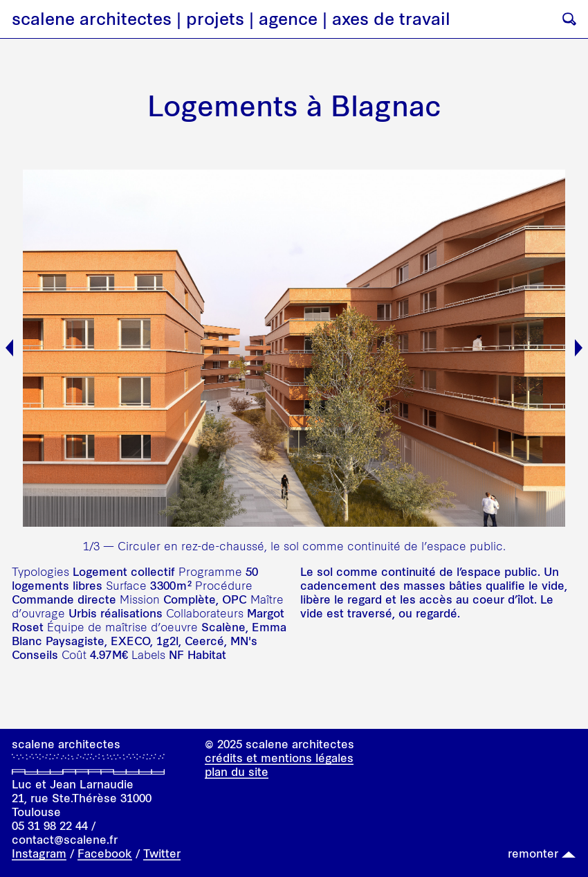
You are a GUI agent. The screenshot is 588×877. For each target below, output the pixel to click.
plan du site (237, 772)
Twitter (162, 853)
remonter (533, 853)
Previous (9, 348)
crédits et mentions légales (279, 758)
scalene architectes (92, 19)
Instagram (39, 853)
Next (579, 348)
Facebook (105, 853)
